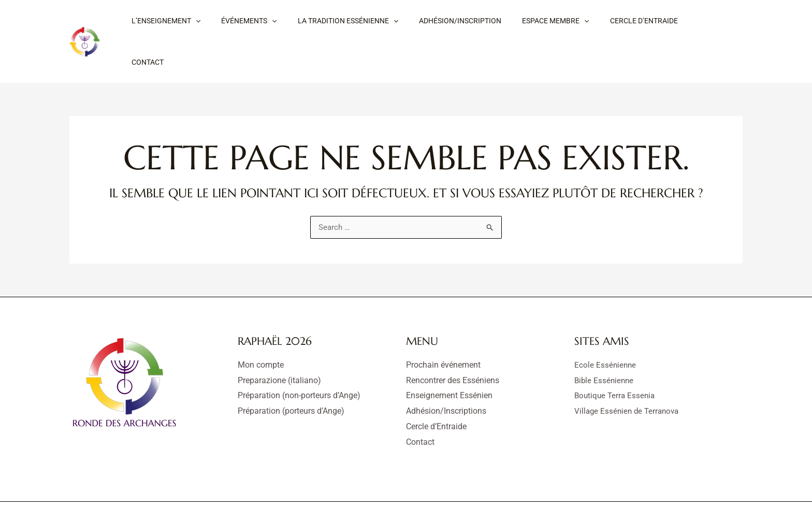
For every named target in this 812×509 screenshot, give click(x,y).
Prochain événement (443, 331)
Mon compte (261, 331)
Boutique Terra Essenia (616, 361)
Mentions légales (356, 488)
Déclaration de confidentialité (444, 488)
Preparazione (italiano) (279, 346)
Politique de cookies (538, 488)
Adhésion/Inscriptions (446, 377)
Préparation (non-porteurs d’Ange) (299, 361)
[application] (193, 24)
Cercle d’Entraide (436, 392)
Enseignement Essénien (449, 361)
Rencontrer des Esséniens (453, 346)
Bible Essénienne (605, 346)
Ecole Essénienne (606, 331)
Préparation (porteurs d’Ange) (291, 377)
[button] (163, 24)
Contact (420, 408)
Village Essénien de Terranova (629, 377)
